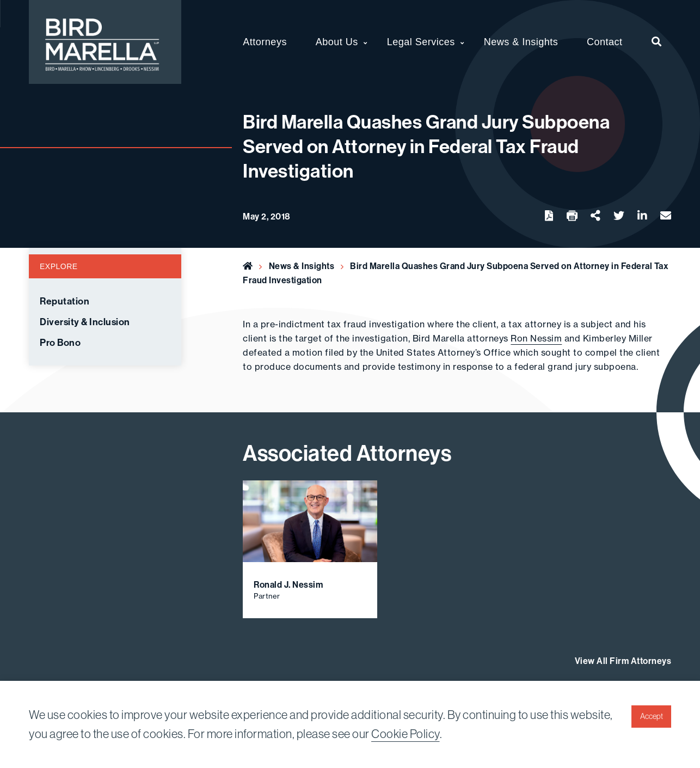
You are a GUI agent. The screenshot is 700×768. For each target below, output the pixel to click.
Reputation (65, 301)
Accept (652, 716)
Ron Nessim (536, 338)
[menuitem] (657, 42)
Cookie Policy (406, 734)
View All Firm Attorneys (623, 661)
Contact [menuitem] (605, 42)
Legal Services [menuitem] (421, 42)
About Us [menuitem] (337, 42)
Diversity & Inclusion (85, 322)
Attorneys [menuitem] (265, 42)
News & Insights (302, 266)
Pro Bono (60, 343)
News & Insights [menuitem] (521, 42)
